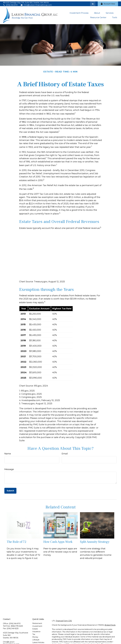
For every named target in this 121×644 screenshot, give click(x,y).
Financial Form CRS (64, 619)
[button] (79, 11)
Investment (37, 625)
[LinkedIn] (93, 2)
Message (9, 468)
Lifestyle (36, 638)
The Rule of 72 (17, 540)
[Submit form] (10, 489)
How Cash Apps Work (58, 540)
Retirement (37, 622)
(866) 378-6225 (17, 625)
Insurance (36, 630)
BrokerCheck (110, 624)
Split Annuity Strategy (95, 540)
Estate (35, 628)
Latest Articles (38, 641)
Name (8, 452)
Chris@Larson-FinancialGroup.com (36, 4)
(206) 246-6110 (10, 4)
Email (65, 452)
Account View (108, 2)
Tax (34, 633)
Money (35, 636)
